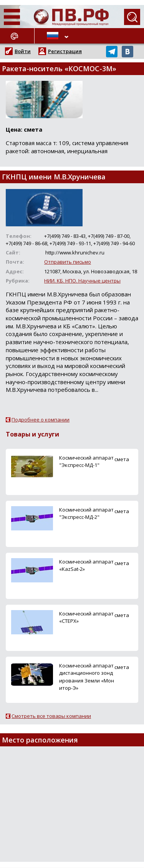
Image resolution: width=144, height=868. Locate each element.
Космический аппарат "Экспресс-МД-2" (86, 513)
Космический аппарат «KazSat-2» (86, 565)
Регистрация (65, 51)
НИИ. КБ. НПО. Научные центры (82, 281)
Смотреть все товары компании (51, 716)
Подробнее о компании (41, 420)
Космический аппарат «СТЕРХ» (86, 617)
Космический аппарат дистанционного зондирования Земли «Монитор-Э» (87, 677)
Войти (23, 51)
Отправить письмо (68, 262)
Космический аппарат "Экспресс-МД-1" (86, 461)
